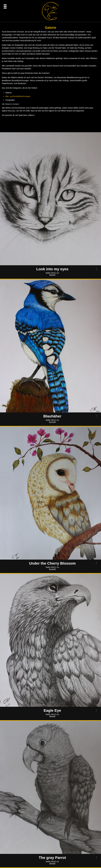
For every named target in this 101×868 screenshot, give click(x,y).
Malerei (9, 93)
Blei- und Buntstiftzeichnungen (18, 96)
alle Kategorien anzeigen (10, 104)
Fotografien (10, 100)
